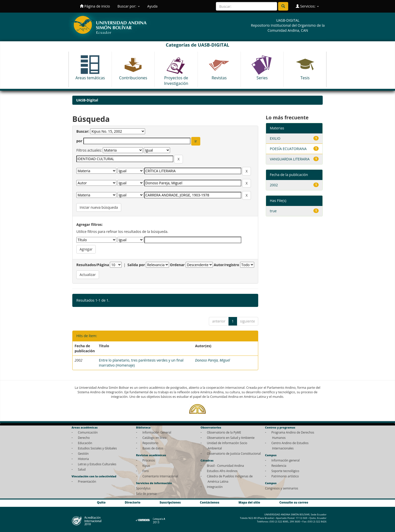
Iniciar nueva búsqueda (99, 207)
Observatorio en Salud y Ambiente (231, 438)
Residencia (279, 466)
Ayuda (153, 6)
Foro (145, 471)
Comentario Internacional (160, 476)
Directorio (133, 503)
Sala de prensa (146, 493)
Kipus (146, 466)
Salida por (136, 265)
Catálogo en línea (154, 438)
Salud (82, 469)
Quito (101, 503)
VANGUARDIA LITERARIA (290, 159)
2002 (274, 185)
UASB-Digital (87, 100)
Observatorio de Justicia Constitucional (234, 453)
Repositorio (150, 443)
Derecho (84, 438)
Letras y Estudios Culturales (97, 464)
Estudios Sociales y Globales (97, 448)
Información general (285, 460)
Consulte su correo (294, 503)
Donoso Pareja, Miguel (212, 360)
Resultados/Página (93, 265)
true (273, 211)
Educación (85, 443)
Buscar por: (128, 6)
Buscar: (83, 131)
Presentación (87, 481)
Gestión (83, 453)
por (79, 141)
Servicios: (307, 6)
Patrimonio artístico (285, 476)
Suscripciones (170, 503)
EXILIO (275, 138)
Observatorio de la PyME (224, 432)
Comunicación (88, 432)
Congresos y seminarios (282, 488)
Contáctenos (210, 503)
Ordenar (177, 265)
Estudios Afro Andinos (222, 471)
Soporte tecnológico (285, 471)
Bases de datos (153, 448)
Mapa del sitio (249, 503)
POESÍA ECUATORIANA (288, 149)
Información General (157, 432)
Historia (83, 459)
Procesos (149, 460)
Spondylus (143, 488)
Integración (215, 487)
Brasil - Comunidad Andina (225, 466)
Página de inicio (95, 6)
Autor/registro (227, 265)
